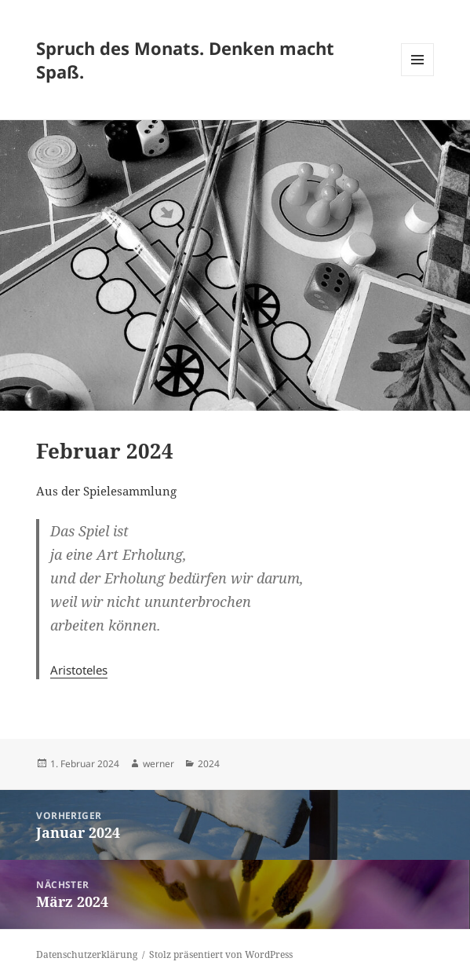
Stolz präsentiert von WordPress (221, 954)
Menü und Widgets (418, 76)
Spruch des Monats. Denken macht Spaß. (185, 60)
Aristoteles (79, 670)
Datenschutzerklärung (87, 954)
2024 (209, 764)
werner (158, 764)
